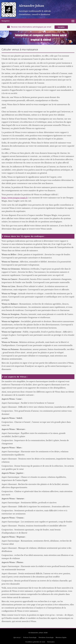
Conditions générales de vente (35, 642)
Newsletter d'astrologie (46, 637)
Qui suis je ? (17, 637)
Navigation (6, 21)
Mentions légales (61, 637)
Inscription (61, 27)
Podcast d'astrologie (30, 637)
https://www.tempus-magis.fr (15, 198)
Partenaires (51, 642)
